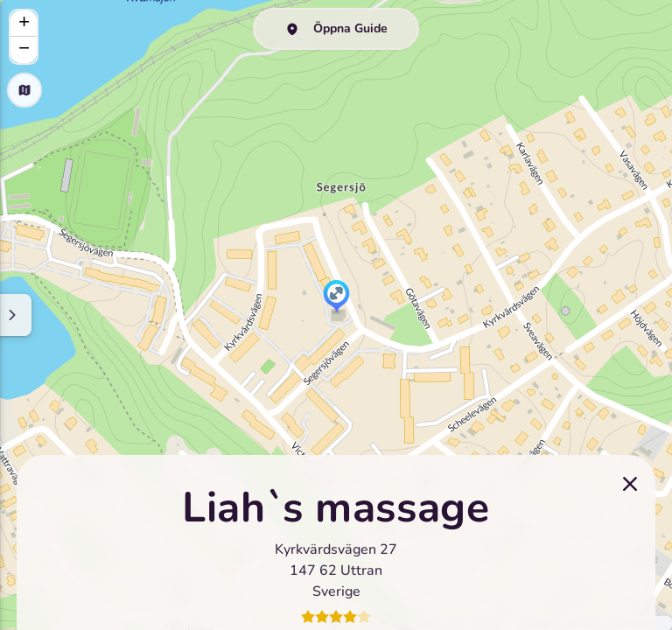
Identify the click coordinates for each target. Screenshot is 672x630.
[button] (336, 297)
